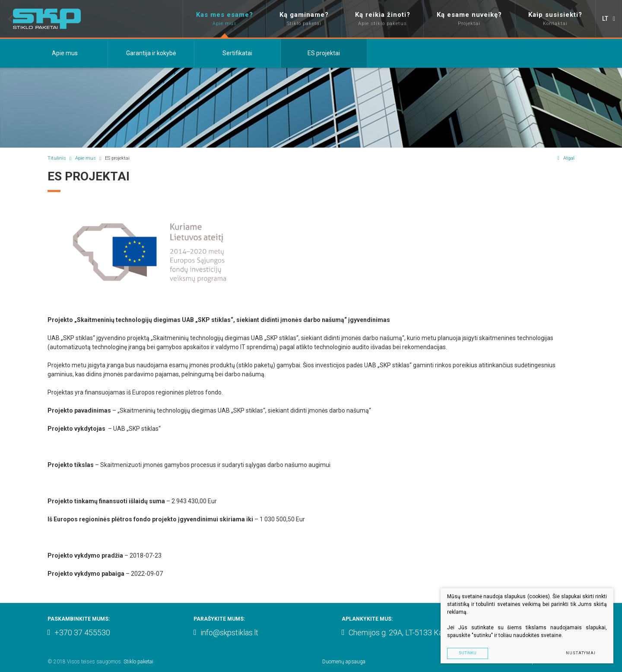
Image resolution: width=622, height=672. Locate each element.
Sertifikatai (237, 53)
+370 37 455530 (79, 633)
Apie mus (65, 53)
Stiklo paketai (138, 662)
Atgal (566, 158)
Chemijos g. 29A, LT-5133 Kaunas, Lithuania (416, 633)
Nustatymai (581, 653)
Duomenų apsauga (344, 662)
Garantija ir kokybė (151, 53)
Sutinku (468, 653)
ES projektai (324, 53)
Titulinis (57, 158)
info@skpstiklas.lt (226, 633)
